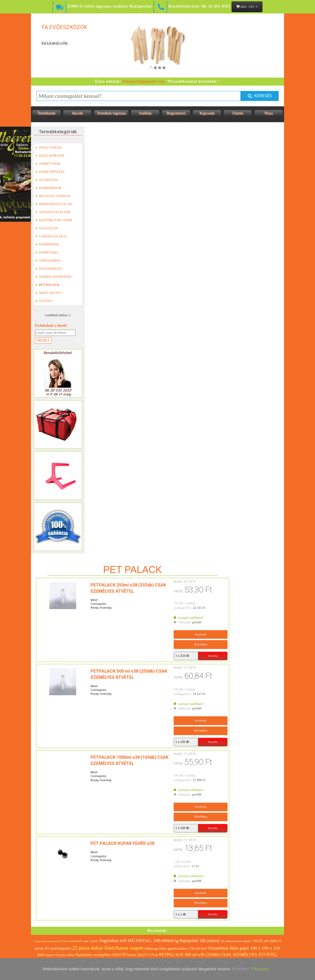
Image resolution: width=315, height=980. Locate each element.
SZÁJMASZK (47, 180)
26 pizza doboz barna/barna (46, 941)
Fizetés (238, 113)
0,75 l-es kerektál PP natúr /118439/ (79, 941)
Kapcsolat (207, 113)
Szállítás (145, 113)
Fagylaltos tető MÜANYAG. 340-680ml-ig (139, 941)
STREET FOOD (48, 164)
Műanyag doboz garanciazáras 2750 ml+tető (176, 948)
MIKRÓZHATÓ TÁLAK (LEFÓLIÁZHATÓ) (54, 204)
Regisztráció (176, 113)
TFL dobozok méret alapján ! (236, 941)
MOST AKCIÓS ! (49, 293)
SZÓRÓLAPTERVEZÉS (54, 277)
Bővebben (197, 644)
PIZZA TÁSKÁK (49, 147)
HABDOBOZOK (49, 188)
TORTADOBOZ (48, 261)
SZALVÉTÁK (47, 228)
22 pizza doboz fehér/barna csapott (108, 948)
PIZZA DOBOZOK (50, 156)
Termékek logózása (111, 113)
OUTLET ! (44, 301)
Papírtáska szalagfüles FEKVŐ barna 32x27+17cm (117, 955)
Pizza (269, 113)
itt (69, 315)
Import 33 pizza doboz (60, 955)
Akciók (77, 113)
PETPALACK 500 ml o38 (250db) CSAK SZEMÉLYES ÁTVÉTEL (218, 955)
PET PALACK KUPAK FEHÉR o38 (105, 843)
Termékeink (46, 113)
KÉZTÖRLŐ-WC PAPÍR (54, 220)
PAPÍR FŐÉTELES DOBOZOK (50, 172)
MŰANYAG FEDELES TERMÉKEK (53, 196)
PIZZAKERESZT (49, 269)
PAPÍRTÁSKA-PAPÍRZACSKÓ (48, 252)
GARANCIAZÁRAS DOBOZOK (51, 236)
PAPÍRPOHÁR (47, 244)
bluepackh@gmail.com (143, 81)
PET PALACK (48, 285)
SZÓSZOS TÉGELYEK (53, 212)
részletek (197, 634)
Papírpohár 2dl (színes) (199, 941)
